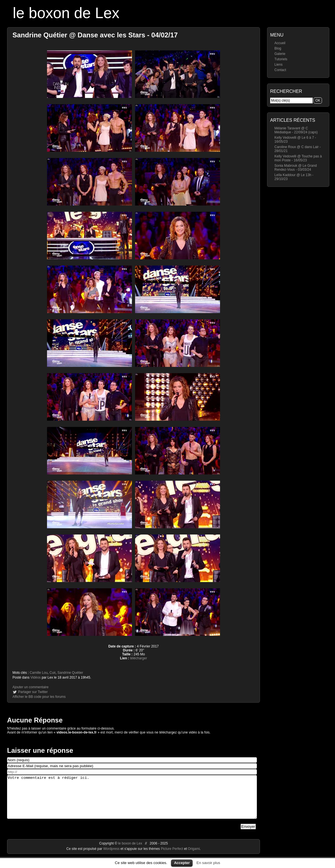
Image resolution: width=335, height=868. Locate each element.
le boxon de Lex (66, 13)
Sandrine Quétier (70, 673)
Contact (280, 70)
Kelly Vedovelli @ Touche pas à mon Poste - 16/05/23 (298, 158)
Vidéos (35, 677)
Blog (278, 48)
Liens (279, 65)
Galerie (280, 54)
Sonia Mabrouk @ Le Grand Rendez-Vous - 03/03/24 (296, 168)
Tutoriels (281, 59)
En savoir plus (208, 863)
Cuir (53, 673)
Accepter (182, 863)
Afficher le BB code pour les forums (39, 697)
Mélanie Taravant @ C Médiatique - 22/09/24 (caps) (296, 130)
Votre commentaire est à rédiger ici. (132, 801)
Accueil (280, 43)
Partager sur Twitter (33, 692)
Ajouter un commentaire (30, 687)
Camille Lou (39, 673)
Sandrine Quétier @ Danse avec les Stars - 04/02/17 (95, 35)
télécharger (138, 658)
